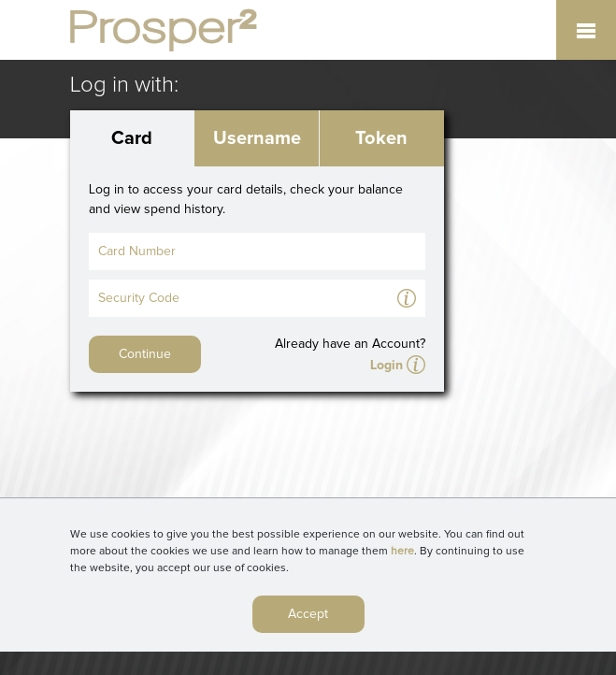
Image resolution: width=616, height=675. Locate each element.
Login (387, 366)
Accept (308, 619)
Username (257, 138)
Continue (145, 354)
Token (381, 138)
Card (132, 138)
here (402, 556)
